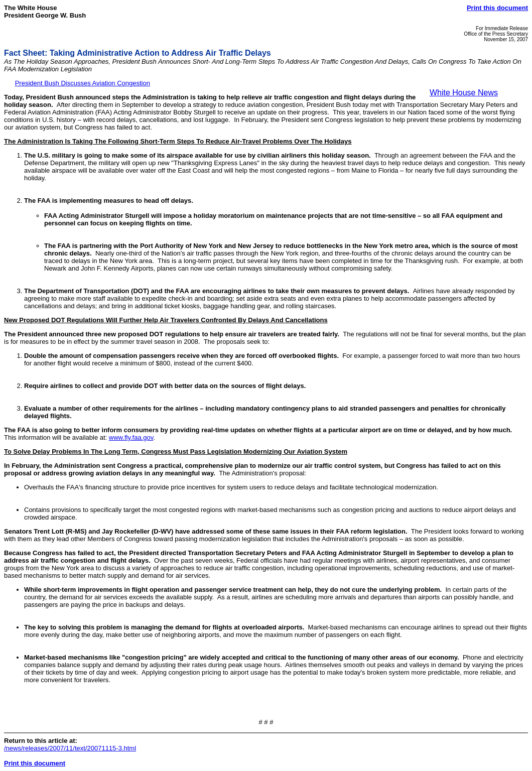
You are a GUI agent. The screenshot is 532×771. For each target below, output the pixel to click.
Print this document (497, 8)
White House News (464, 93)
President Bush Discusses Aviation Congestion (83, 83)
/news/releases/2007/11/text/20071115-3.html (70, 748)
